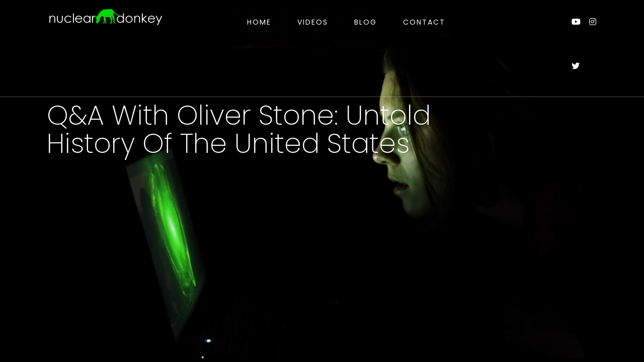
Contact (424, 22)
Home (259, 22)
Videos (313, 22)
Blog (366, 22)
